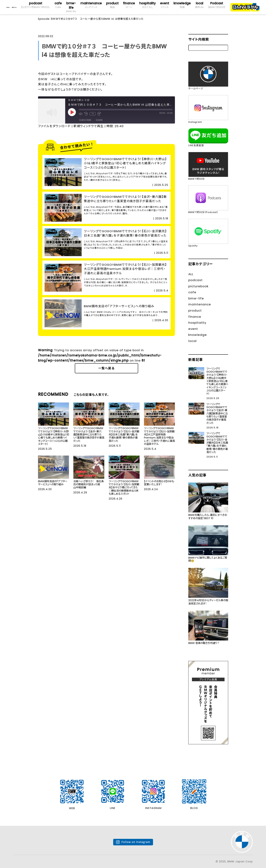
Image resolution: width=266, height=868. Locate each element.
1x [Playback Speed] (93, 114)
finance (129, 5)
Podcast (217, 5)
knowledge (182, 5)
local (199, 5)
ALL (191, 274)
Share (99, 120)
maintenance (91, 5)
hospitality (147, 5)
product (112, 5)
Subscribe (85, 120)
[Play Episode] (72, 112)
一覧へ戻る (106, 368)
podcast (35, 5)
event (165, 5)
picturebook (198, 286)
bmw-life (71, 7)
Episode (44, 19)
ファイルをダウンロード (54, 126)
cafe (58, 5)
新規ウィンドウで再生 (89, 126)
